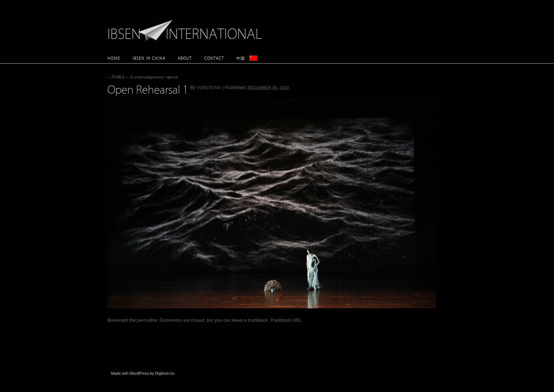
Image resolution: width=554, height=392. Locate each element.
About (185, 58)
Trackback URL (286, 320)
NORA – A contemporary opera (143, 78)
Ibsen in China (149, 58)
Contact (214, 58)
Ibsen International (187, 26)
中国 (241, 58)
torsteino (209, 88)
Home (114, 58)
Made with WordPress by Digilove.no (143, 373)
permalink (147, 320)
